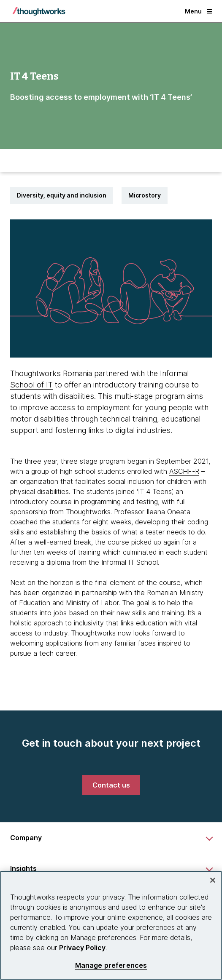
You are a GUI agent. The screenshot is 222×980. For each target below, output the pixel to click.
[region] (111, 925)
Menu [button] (198, 11)
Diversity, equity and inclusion (62, 195)
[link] (111, 785)
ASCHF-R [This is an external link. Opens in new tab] (184, 471)
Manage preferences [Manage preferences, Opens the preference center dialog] (111, 965)
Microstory (145, 195)
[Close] (213, 880)
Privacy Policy (82, 948)
